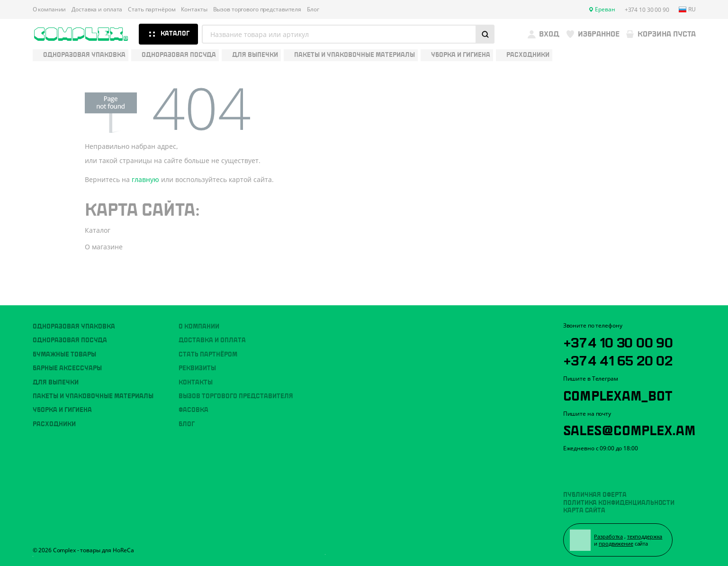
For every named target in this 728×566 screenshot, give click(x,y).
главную (145, 179)
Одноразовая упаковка (74, 323)
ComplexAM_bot (620, 392)
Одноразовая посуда (70, 337)
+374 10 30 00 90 (621, 338)
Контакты (194, 9)
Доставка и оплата (97, 9)
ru (687, 9)
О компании (49, 9)
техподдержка (646, 535)
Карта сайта (584, 509)
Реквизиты (197, 365)
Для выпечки (56, 378)
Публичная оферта (595, 493)
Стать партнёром (152, 9)
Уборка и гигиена (62, 406)
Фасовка (193, 406)
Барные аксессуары (67, 365)
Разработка (610, 535)
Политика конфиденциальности (619, 501)
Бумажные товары (64, 351)
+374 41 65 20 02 (621, 356)
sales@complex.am (633, 427)
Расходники (54, 420)
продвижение (617, 543)
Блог (313, 9)
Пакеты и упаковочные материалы (93, 393)
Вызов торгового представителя (257, 9)
